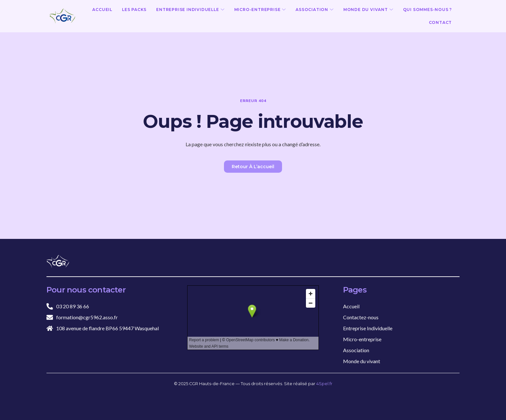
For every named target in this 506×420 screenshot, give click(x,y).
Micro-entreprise (260, 10)
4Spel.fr (324, 384)
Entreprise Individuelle (190, 10)
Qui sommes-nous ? (428, 10)
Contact (440, 22)
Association (315, 10)
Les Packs (134, 10)
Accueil (102, 10)
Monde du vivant (368, 10)
